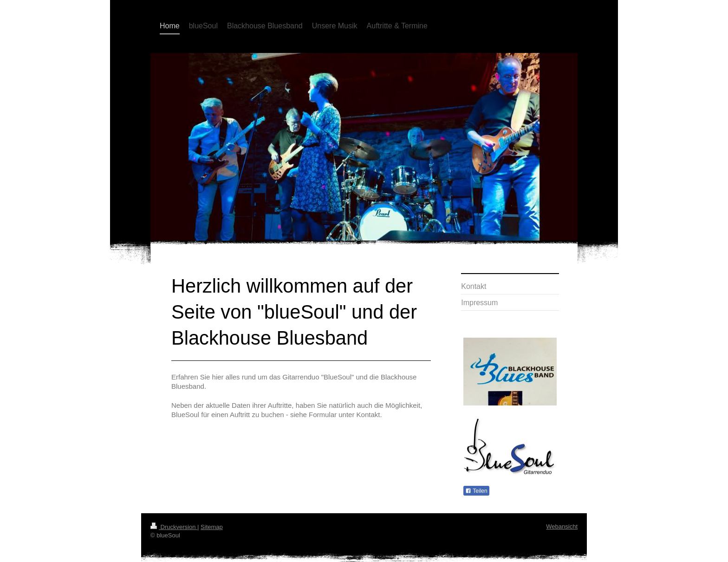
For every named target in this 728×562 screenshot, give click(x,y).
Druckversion (174, 527)
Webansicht (562, 526)
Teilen (476, 491)
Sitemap (212, 527)
